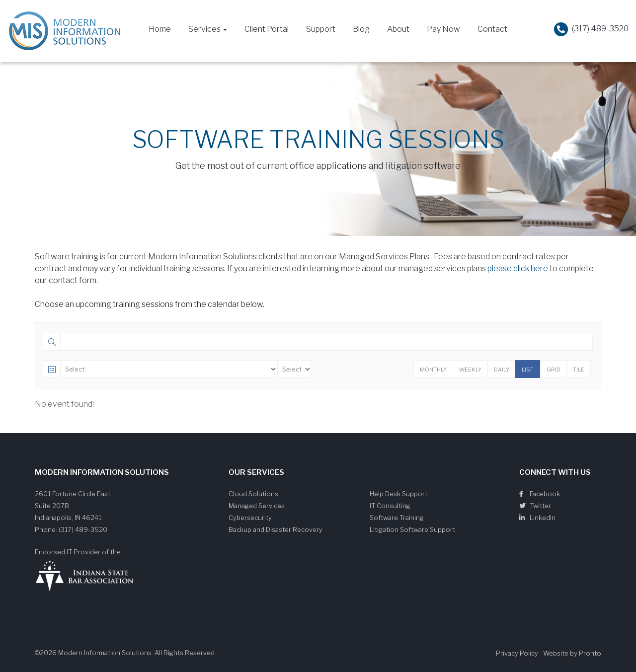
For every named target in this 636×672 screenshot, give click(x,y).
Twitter (535, 506)
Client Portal (267, 29)
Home (160, 29)
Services (208, 29)
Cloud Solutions (253, 494)
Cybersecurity (250, 518)
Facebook (540, 494)
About (398, 29)
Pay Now (443, 29)
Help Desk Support (398, 494)
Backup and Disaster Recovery (276, 529)
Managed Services (257, 506)
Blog (361, 29)
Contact (492, 29)
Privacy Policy (517, 653)
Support (321, 29)
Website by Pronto (572, 653)
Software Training (397, 518)
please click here (518, 268)
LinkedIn (537, 518)
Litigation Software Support (412, 529)
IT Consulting (390, 506)
